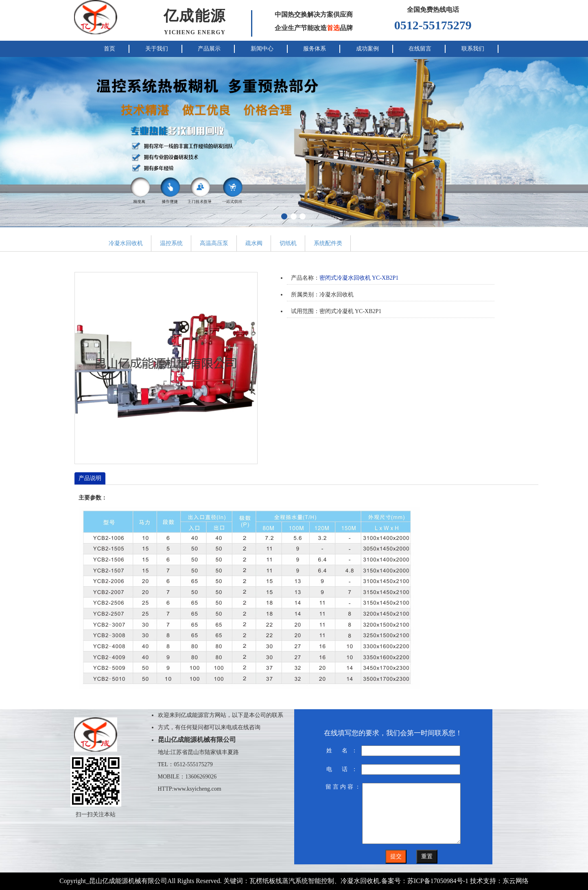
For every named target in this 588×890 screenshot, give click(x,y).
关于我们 (157, 49)
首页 (109, 49)
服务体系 (315, 49)
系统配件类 (328, 243)
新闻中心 (262, 49)
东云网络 (516, 881)
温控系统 (171, 243)
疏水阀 (254, 243)
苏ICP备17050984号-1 (438, 881)
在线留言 (420, 49)
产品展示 (209, 49)
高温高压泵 (214, 243)
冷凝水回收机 (126, 243)
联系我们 (473, 49)
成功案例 (367, 49)
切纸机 (288, 243)
